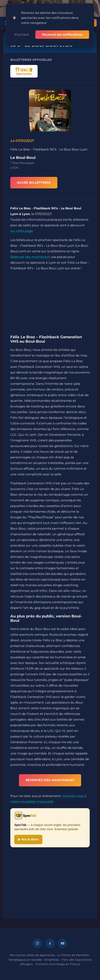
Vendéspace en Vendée (25, 960)
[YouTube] (63, 943)
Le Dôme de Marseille (73, 955)
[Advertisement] (50, 304)
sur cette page (22, 231)
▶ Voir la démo (28, 839)
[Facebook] (50, 943)
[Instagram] (37, 943)
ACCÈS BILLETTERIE (34, 183)
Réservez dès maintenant (30, 257)
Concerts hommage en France (58, 964)
